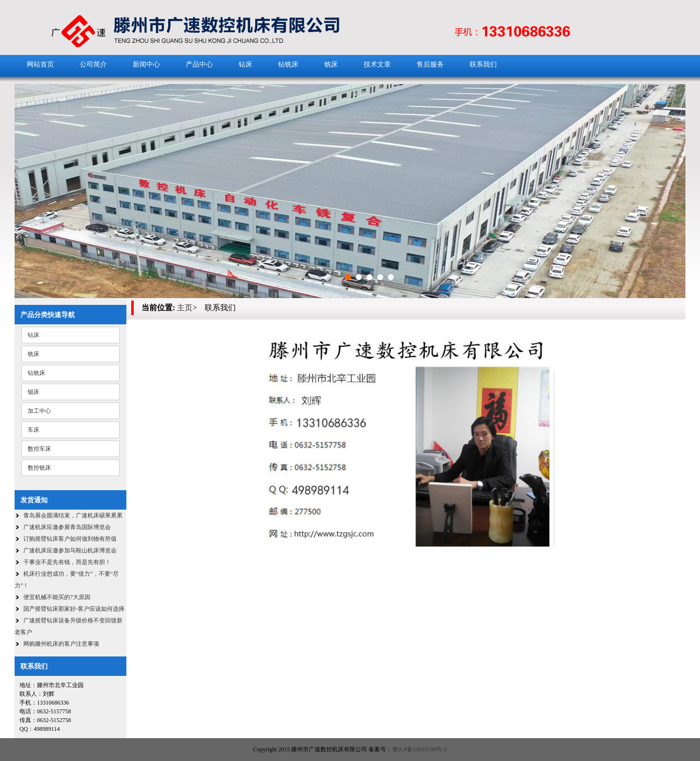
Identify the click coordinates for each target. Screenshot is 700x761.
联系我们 (483, 64)
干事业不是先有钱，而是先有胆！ (67, 562)
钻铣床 (288, 64)
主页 (185, 308)
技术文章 (377, 64)
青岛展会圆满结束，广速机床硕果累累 (73, 515)
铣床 (331, 64)
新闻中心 (146, 64)
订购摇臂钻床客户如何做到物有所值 (70, 539)
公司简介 (93, 64)
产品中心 (199, 64)
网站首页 (40, 64)
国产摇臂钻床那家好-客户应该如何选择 (74, 609)
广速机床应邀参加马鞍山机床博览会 (70, 550)
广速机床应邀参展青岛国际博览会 (67, 527)
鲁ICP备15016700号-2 (420, 749)
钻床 (245, 64)
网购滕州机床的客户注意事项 (61, 644)
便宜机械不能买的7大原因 (57, 597)
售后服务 (430, 64)
